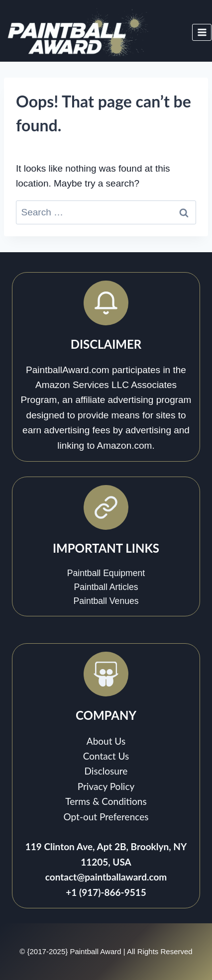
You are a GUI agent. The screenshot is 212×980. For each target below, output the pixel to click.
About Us (106, 741)
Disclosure (106, 771)
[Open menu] (202, 32)
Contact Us (106, 756)
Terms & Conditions (106, 801)
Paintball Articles (106, 587)
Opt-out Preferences (106, 817)
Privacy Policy (106, 786)
